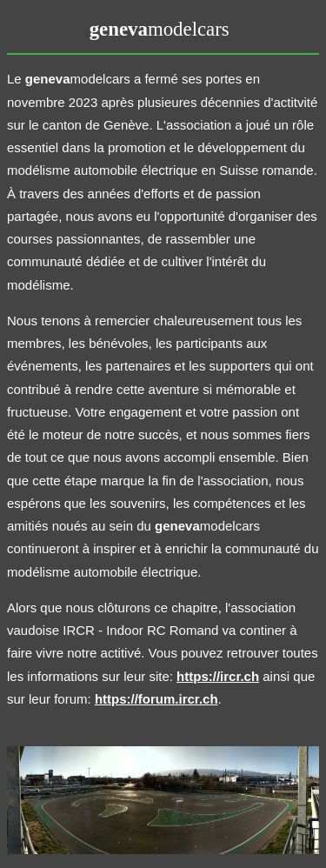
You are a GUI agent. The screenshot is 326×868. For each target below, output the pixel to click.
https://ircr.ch (218, 676)
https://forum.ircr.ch (156, 699)
